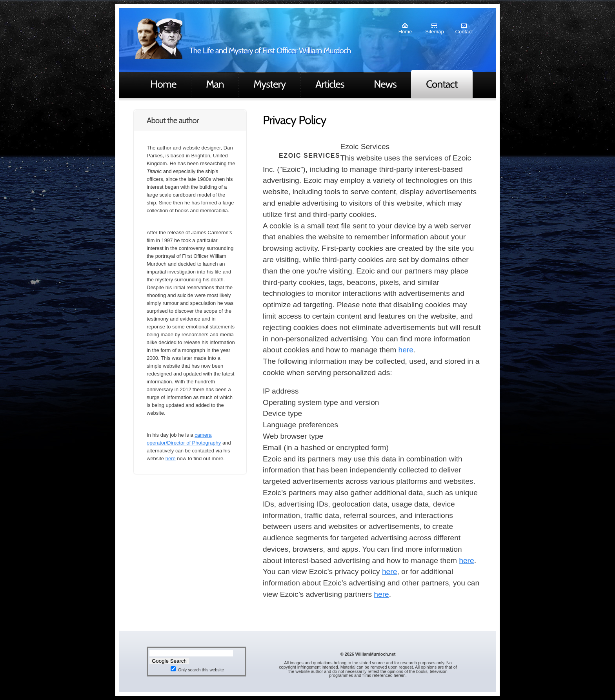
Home (405, 32)
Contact (464, 32)
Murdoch (159, 39)
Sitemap (435, 32)
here (171, 458)
